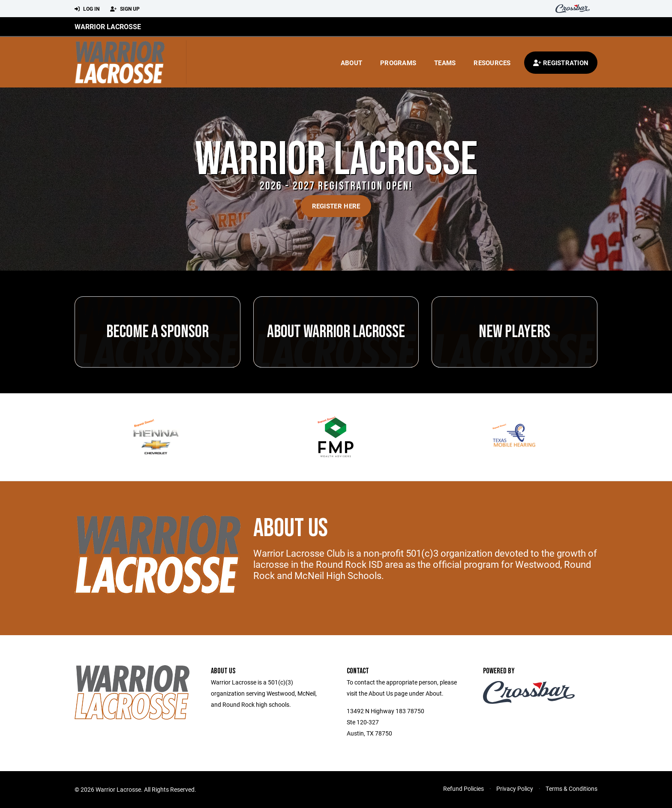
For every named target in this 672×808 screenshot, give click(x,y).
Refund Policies (463, 788)
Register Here (336, 206)
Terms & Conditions (571, 788)
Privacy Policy (515, 788)
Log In (87, 9)
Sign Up (125, 9)
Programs (398, 63)
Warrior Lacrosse (108, 26)
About (351, 63)
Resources (492, 63)
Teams (445, 63)
